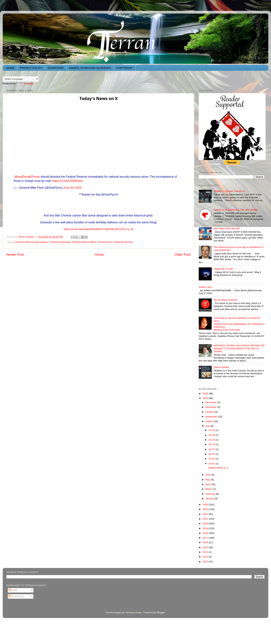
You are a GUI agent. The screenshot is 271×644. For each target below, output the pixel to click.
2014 (206, 552)
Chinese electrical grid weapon (32, 242)
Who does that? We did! (227, 228)
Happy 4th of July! (223, 269)
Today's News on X (218, 468)
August (210, 421)
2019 (206, 528)
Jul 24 (212, 440)
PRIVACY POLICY (31, 68)
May (208, 480)
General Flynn (105, 242)
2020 (206, 523)
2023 (206, 509)
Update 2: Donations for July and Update (236, 210)
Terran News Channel (225, 300)
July (208, 426)
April (208, 484)
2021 (206, 519)
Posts (13, 590)
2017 (206, 538)
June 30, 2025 (72, 188)
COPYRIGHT (125, 68)
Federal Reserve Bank (84, 242)
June (208, 475)
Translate (25, 84)
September (212, 417)
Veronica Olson (134, 612)
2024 (206, 505)
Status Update (221, 367)
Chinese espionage (60, 242)
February (211, 494)
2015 (206, 547)
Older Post (183, 254)
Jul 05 (212, 454)
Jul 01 (212, 464)
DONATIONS (56, 68)
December (211, 402)
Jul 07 (212, 449)
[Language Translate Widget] (21, 79)
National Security (123, 242)
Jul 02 (212, 459)
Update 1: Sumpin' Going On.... (230, 191)
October (210, 412)
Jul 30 (212, 430)
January (210, 499)
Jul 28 (212, 435)
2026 (206, 393)
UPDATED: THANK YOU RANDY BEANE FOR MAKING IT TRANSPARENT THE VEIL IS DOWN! (239, 348)
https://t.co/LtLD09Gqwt (67, 181)
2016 (206, 542)
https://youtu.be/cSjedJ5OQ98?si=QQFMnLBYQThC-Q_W (99, 229)
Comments (16, 596)
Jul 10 (212, 444)
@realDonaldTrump (27, 177)
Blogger (161, 612)
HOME (10, 68)
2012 (206, 562)
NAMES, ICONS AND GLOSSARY (90, 68)
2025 (206, 398)
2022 (206, 514)
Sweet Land (205, 287)
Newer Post (15, 254)
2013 (206, 557)
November (211, 407)
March (209, 489)
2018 (206, 533)
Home (99, 254)
